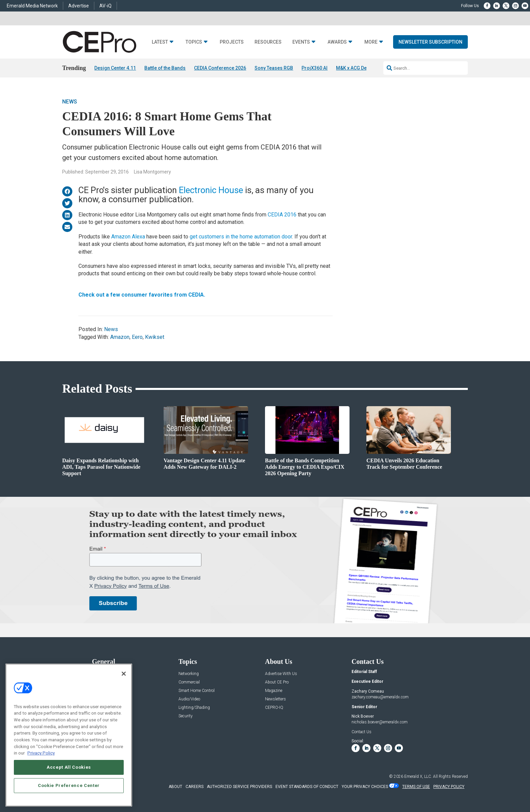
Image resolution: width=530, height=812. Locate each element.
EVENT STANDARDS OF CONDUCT (307, 787)
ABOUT (175, 787)
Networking (189, 674)
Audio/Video (189, 699)
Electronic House (211, 190)
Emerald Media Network (32, 6)
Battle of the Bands (165, 68)
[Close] (124, 674)
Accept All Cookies (69, 767)
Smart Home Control (197, 691)
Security (186, 716)
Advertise (79, 6)
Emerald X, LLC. (418, 776)
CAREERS (195, 787)
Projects (232, 42)
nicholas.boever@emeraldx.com (380, 722)
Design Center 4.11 (115, 68)
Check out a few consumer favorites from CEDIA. (142, 295)
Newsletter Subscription (430, 42)
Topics (194, 42)
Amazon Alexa (128, 237)
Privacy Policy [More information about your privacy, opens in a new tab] (41, 753)
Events (301, 42)
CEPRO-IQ (274, 708)
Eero (137, 337)
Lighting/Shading (194, 708)
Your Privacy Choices (365, 787)
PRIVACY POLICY (449, 787)
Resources (268, 42)
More (371, 42)
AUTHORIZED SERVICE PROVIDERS (239, 787)
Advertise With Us (281, 674)
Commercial (189, 682)
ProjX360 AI (315, 68)
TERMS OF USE (416, 787)
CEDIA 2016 (282, 215)
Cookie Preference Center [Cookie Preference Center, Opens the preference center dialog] (69, 785)
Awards (337, 42)
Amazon (120, 337)
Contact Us (362, 732)
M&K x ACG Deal (353, 68)
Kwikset (155, 337)
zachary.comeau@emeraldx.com (380, 697)
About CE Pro (277, 682)
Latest (160, 42)
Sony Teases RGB (274, 68)
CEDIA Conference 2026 (220, 68)
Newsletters (275, 699)
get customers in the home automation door (241, 237)
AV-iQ (105, 6)
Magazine (274, 691)
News (70, 102)
